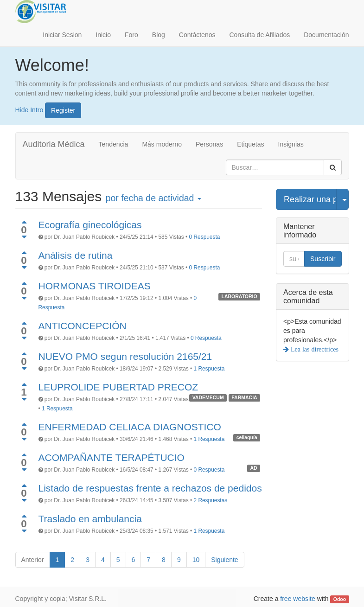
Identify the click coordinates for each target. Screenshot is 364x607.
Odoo (340, 599)
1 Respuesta (209, 369)
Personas (209, 144)
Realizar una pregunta (310, 199)
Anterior (33, 560)
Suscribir (323, 259)
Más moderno (162, 144)
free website (297, 599)
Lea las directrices (314, 349)
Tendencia (114, 144)
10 (196, 560)
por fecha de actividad (153, 198)
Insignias (291, 144)
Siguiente (224, 560)
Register (63, 110)
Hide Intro (29, 109)
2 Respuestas (211, 500)
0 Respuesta (205, 237)
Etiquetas (250, 144)
